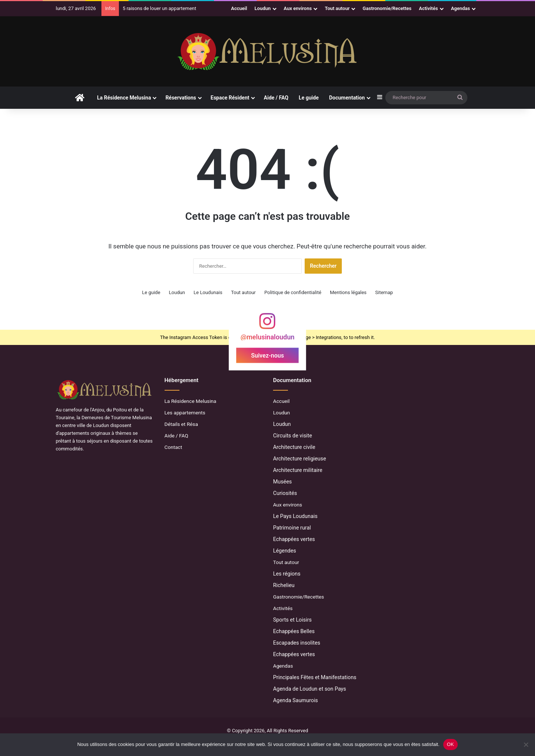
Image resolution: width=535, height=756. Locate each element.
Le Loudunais (208, 292)
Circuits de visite (293, 436)
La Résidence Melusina (124, 98)
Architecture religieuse (300, 459)
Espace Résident (230, 98)
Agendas (461, 8)
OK (450, 744)
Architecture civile (294, 447)
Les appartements (185, 413)
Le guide (309, 98)
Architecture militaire (298, 470)
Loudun (262, 8)
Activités (429, 8)
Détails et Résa (181, 424)
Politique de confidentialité (293, 292)
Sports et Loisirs (292, 620)
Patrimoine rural (292, 528)
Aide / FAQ (276, 98)
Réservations (181, 98)
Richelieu (284, 585)
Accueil (239, 8)
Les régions (287, 574)
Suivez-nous (267, 356)
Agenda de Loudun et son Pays (310, 689)
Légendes (285, 551)
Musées (282, 482)
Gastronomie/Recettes (387, 8)
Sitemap (384, 292)
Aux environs (298, 8)
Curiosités (285, 493)
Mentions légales (348, 292)
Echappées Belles (294, 631)
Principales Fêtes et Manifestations (315, 677)
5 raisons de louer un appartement (159, 8)
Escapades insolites (297, 643)
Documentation (347, 98)
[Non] (526, 744)
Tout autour (337, 8)
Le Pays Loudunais (295, 516)
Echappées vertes (294, 539)
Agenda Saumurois (296, 700)
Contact (174, 447)
